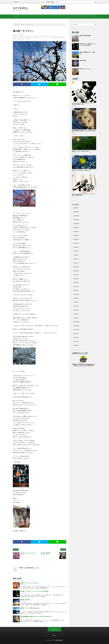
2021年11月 (76, 326)
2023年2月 (76, 286)
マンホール (30, 38)
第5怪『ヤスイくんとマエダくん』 (30, 583)
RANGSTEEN (25, 36)
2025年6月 (76, 235)
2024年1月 (76, 259)
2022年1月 (76, 318)
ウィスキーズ (55, 36)
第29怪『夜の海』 (25, 600)
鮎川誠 (28, 39)
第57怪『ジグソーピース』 (86, 69)
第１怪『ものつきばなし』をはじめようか (81, 170)
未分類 (22, 35)
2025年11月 (76, 220)
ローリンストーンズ (42, 38)
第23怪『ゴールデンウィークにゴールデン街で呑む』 (35, 591)
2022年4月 (76, 310)
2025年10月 (76, 224)
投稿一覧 (37, 568)
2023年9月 (76, 267)
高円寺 (19, 39)
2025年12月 (76, 216)
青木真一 (15, 39)
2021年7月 (76, 338)
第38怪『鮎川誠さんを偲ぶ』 (78, 104)
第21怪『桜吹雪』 (46, 553)
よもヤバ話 (35, 38)
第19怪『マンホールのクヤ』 (28, 553)
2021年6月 (76, 341)
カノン (60, 36)
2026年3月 (76, 208)
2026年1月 (76, 212)
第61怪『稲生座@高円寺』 (56, 2)
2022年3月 (76, 314)
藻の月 (63, 38)
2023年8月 (76, 271)
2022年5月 (76, 306)
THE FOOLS (49, 36)
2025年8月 (76, 228)
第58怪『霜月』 (83, 61)
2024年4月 (76, 255)
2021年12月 (76, 322)
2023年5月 (76, 279)
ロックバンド (49, 38)
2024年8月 (76, 247)
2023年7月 (76, 275)
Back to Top (55, 630)
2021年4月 (76, 345)
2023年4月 (76, 283)
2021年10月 (76, 330)
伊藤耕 (54, 38)
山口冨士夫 (59, 38)
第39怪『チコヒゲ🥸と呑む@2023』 (30, 608)
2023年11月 (76, 263)
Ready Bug (31, 36)
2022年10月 (76, 294)
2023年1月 (76, 290)
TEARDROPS (36, 36)
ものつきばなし (21, 8)
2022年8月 (76, 298)
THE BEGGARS (43, 36)
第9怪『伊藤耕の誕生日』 (78, 195)
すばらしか (24, 38)
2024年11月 (76, 243)
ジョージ (20, 38)
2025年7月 (76, 231)
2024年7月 (76, 251)
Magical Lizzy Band (18, 36)
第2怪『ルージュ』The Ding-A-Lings (80, 151)
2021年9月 (76, 334)
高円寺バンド (23, 39)
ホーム (16, 17)
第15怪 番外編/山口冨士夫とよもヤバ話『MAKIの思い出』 (36, 616)
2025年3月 (76, 239)
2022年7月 (76, 302)
